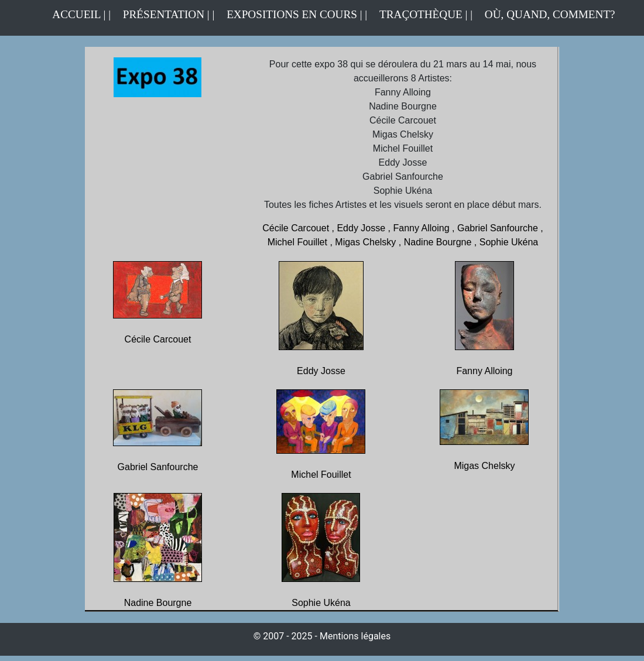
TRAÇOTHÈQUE (421, 14)
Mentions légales (355, 636)
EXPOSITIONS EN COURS (299, 13)
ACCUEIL (78, 14)
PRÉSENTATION (164, 14)
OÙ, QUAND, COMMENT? (550, 14)
